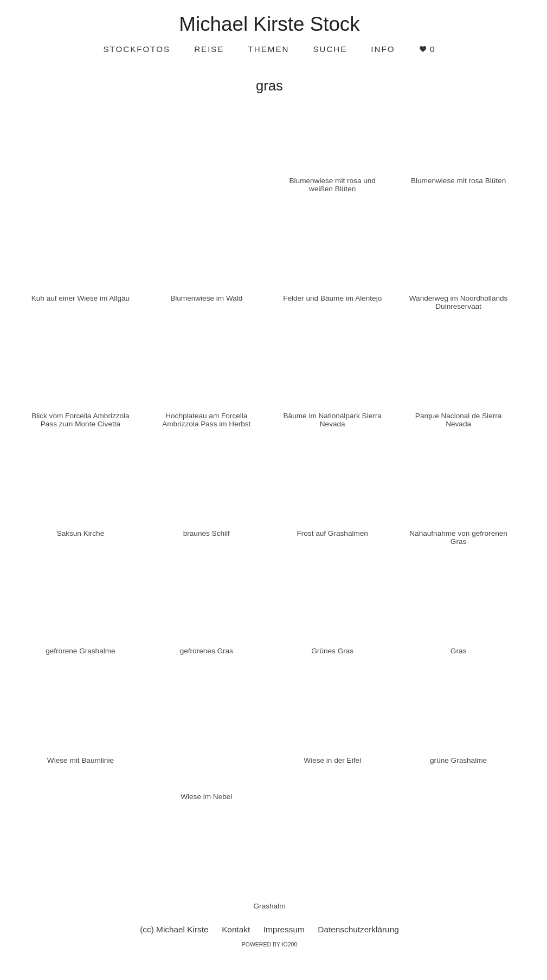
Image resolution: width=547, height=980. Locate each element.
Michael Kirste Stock (269, 24)
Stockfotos (137, 49)
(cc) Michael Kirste (174, 929)
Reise (209, 49)
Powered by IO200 (270, 944)
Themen (269, 49)
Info (383, 49)
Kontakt (236, 929)
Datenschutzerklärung (358, 929)
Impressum (284, 929)
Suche (330, 49)
